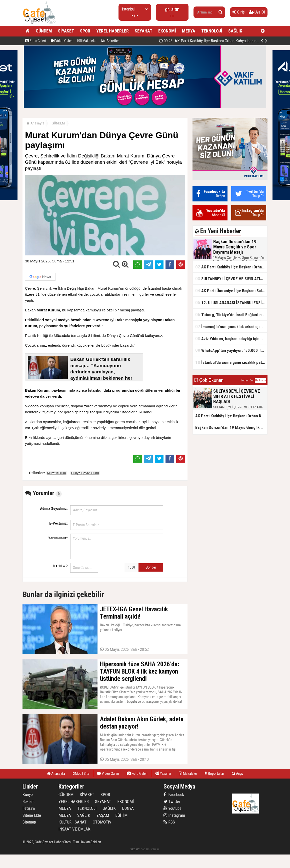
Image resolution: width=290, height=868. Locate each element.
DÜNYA (128, 808)
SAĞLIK (235, 31)
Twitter (172, 802)
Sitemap (29, 822)
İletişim (29, 808)
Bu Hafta (260, 380)
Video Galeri (62, 41)
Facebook (174, 795)
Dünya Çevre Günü (85, 473)
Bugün (244, 380)
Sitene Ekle (32, 815)
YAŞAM (103, 815)
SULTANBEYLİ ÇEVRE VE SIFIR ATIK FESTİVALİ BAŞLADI (231, 279)
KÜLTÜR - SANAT (72, 822)
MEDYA (189, 31)
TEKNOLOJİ (212, 31)
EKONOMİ (167, 31)
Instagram (174, 815)
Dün (252, 380)
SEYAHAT (143, 31)
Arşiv (237, 774)
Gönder (151, 567)
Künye (28, 795)
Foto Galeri (35, 41)
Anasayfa (35, 123)
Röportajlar (214, 774)
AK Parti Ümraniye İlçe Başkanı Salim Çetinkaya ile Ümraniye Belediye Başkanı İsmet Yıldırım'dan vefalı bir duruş (231, 291)
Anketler (110, 41)
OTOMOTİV (102, 822)
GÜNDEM (44, 31)
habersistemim (150, 849)
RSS (169, 822)
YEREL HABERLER (112, 31)
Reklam (28, 802)
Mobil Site (81, 774)
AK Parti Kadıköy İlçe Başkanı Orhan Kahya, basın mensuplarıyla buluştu (231, 267)
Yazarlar (163, 774)
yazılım (135, 849)
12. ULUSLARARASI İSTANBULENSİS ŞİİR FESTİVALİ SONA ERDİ (231, 303)
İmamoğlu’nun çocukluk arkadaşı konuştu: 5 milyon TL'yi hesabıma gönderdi (231, 327)
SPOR (85, 31)
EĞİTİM (121, 815)
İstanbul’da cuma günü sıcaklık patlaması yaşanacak (231, 362)
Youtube (172, 808)
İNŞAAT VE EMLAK (74, 829)
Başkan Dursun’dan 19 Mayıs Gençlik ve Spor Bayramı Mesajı (217, 41)
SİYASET (66, 31)
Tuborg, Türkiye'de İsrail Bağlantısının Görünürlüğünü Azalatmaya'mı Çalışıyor (231, 315)
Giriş (239, 12)
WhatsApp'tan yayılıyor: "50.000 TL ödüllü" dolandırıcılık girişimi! (231, 350)
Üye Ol (257, 12)
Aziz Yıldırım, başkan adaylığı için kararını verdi (231, 339)
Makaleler (87, 41)
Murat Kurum (56, 473)
